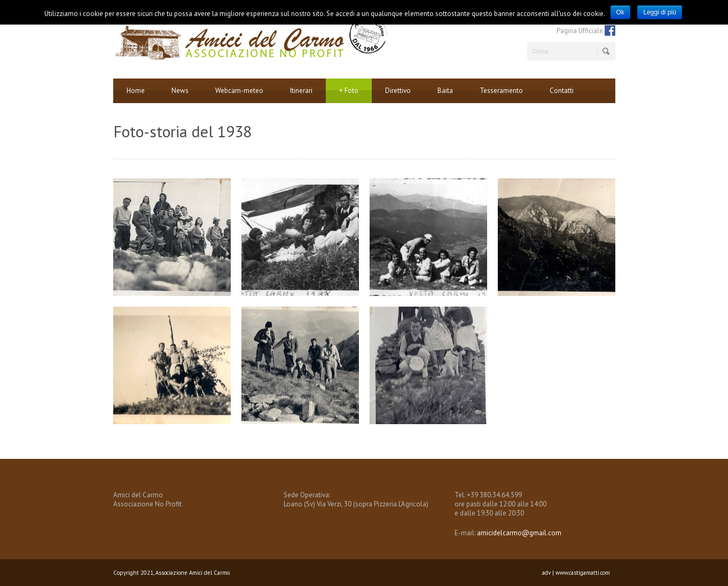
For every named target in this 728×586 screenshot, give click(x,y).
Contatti (562, 91)
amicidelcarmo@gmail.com (519, 533)
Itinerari (301, 91)
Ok (620, 12)
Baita (445, 91)
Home (136, 91)
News (180, 91)
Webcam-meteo (239, 91)
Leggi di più (659, 12)
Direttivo (398, 91)
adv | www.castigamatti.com (576, 573)
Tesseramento (501, 91)
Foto (349, 91)
